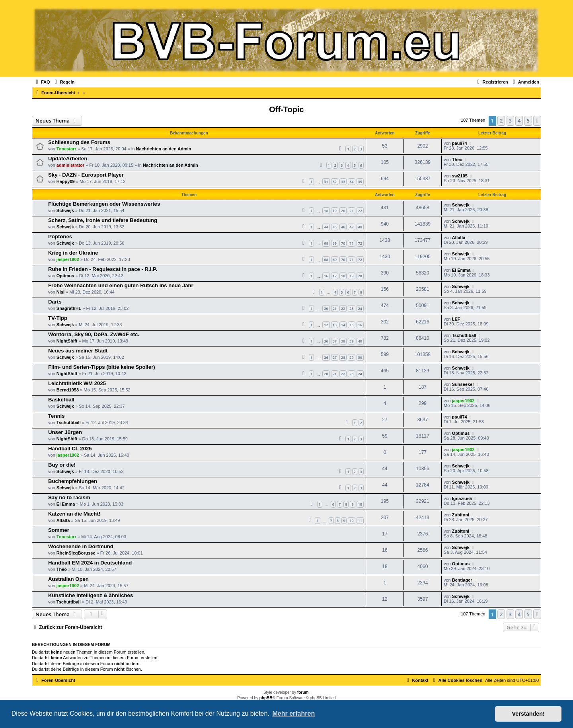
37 (335, 341)
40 (360, 341)
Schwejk (65, 210)
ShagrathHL (69, 308)
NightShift (67, 341)
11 (360, 521)
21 (351, 211)
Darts (55, 302)
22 (360, 211)
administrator (70, 165)
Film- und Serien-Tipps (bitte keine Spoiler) (102, 367)
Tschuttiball (464, 335)
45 (335, 227)
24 (360, 309)
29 (351, 357)
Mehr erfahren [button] (293, 713)
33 (343, 182)
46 (343, 227)
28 (343, 357)
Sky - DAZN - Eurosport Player (86, 175)
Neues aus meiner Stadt (78, 351)
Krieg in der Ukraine (73, 253)
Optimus (65, 276)
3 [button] (510, 121)
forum (303, 692)
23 (351, 309)
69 (335, 243)
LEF (456, 319)
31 (326, 182)
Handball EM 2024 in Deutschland (90, 563)
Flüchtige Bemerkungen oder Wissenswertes (104, 204)
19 (335, 211)
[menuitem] (42, 82)
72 (360, 243)
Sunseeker (463, 384)
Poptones (60, 237)
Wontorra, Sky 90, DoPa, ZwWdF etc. (94, 334)
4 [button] (519, 121)
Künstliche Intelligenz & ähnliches (91, 595)
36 (326, 341)
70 (343, 243)
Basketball (61, 400)
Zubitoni (461, 515)
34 (351, 182)
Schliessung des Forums (79, 142)
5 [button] (528, 121)
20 (343, 211)
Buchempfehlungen (73, 481)
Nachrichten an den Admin (164, 149)
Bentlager (462, 580)
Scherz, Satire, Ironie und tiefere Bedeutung (103, 220)
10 (360, 504)
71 (351, 243)
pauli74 (460, 143)
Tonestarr (66, 149)
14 (343, 325)
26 (326, 357)
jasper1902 (68, 259)
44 (326, 227)
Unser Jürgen (65, 432)
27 (335, 357)
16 (326, 276)
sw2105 (460, 176)
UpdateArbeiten (68, 159)
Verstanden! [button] (528, 714)
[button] (537, 121)
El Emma (461, 270)
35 (360, 182)
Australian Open (68, 579)
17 (335, 276)
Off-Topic (286, 109)
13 (335, 325)
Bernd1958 (68, 390)
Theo (457, 160)
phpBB (266, 698)
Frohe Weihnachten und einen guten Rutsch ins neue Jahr (121, 285)
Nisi (60, 292)
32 (335, 182)
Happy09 (66, 181)
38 (343, 341)
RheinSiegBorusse (76, 553)
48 (360, 227)
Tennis (57, 416)
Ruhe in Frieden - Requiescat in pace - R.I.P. (103, 269)
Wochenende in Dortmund (81, 546)
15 (351, 325)
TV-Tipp (58, 318)
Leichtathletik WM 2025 (77, 383)
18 (326, 211)
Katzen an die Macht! (74, 514)
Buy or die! (62, 465)
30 (360, 357)
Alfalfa (459, 237)
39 (351, 341)
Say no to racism (69, 497)
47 (351, 227)
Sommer (59, 530)
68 (326, 243)
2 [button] (501, 121)
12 (326, 325)
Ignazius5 (462, 498)
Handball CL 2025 (70, 449)
